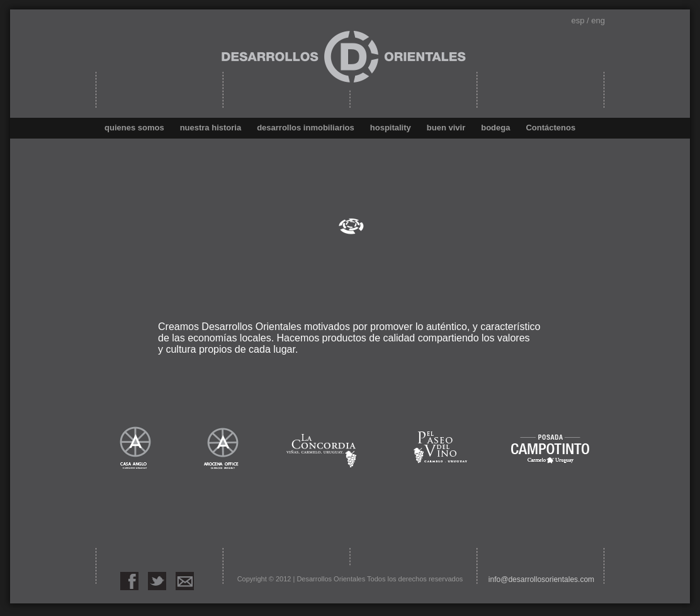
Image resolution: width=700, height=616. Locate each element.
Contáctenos (550, 128)
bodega (495, 128)
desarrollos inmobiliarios (306, 128)
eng (598, 20)
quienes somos (134, 128)
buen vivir (446, 128)
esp (578, 20)
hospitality (391, 128)
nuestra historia (211, 128)
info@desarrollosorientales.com (541, 579)
